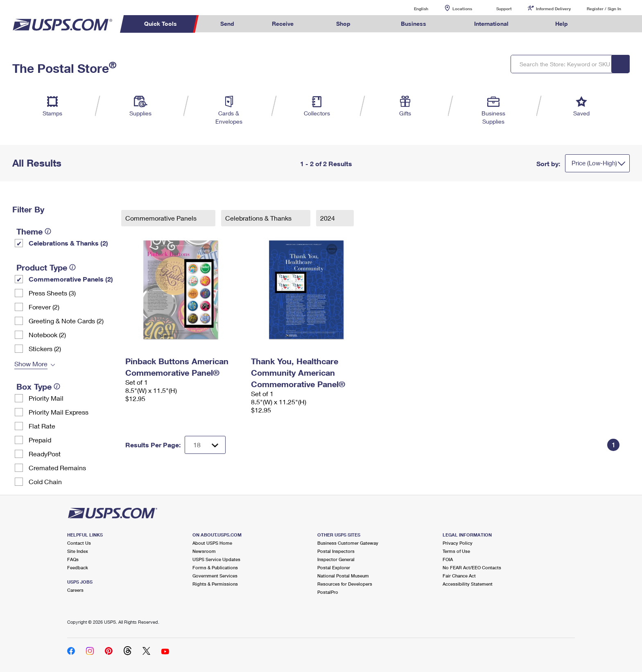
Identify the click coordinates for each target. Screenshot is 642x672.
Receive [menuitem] (283, 24)
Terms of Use (456, 551)
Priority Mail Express (59, 412)
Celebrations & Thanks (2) (68, 243)
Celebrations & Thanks (259, 218)
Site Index (78, 551)
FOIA (448, 559)
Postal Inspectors (336, 551)
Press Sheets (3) (52, 293)
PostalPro (328, 592)
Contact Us (79, 543)
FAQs (73, 559)
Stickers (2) (45, 348)
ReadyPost (45, 454)
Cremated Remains (57, 468)
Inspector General (336, 559)
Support (504, 9)
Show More (31, 364)
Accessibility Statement (468, 584)
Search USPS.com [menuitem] (603, 24)
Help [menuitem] (562, 24)
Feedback (78, 567)
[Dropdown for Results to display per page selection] (205, 445)
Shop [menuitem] (343, 24)
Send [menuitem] (227, 24)
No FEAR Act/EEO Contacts (472, 567)
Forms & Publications (215, 567)
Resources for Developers (345, 584)
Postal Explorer (334, 567)
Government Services (215, 576)
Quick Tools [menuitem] (160, 24)
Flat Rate (42, 426)
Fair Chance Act (459, 576)
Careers (75, 590)
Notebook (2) (47, 335)
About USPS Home (212, 543)
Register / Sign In (604, 9)
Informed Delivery (553, 9)
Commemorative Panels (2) (71, 279)
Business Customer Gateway (348, 543)
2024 (328, 218)
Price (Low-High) (594, 163)
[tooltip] (48, 231)
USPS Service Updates (216, 559)
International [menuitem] (491, 24)
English (413, 8)
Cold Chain (45, 481)
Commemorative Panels (162, 218)
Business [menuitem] (414, 24)
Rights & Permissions (215, 584)
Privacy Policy (458, 543)
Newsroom (204, 551)
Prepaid (40, 440)
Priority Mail (46, 398)
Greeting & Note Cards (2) (66, 321)
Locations (462, 9)
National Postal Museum (343, 576)
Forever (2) (44, 307)
